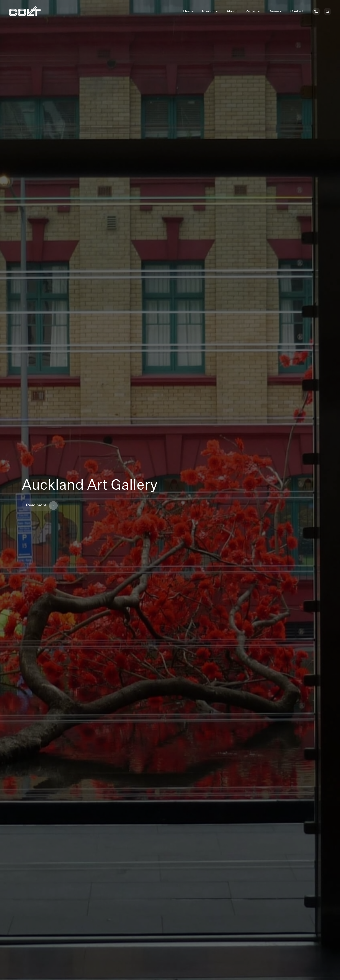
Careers (275, 12)
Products (210, 12)
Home (188, 12)
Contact (297, 12)
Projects (253, 12)
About (232, 12)
